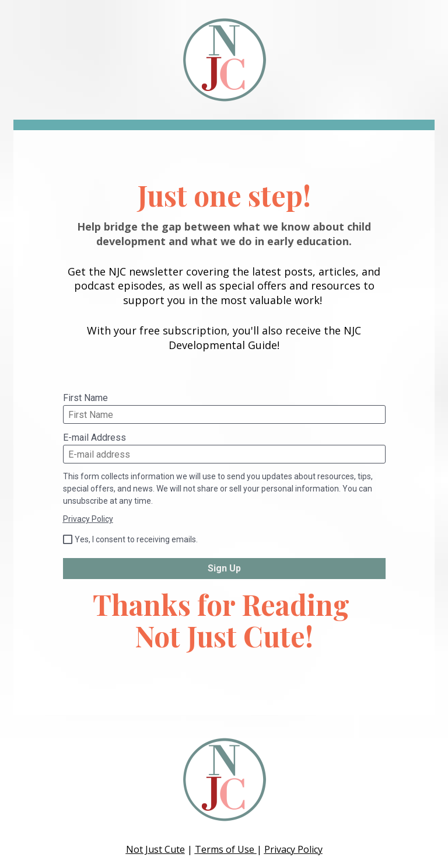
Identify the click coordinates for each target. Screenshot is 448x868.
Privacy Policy (88, 519)
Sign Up (224, 568)
